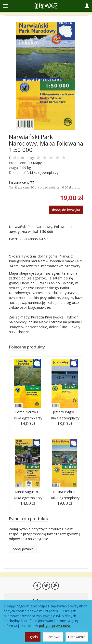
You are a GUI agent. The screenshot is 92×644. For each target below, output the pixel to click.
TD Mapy (34, 163)
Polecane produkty (27, 347)
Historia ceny (21, 182)
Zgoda (33, 637)
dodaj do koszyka (66, 210)
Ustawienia (77, 637)
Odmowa (53, 637)
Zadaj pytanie (23, 549)
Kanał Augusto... (27, 492)
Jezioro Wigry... (65, 412)
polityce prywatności (55, 626)
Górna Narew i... (27, 412)
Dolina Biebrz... (65, 492)
